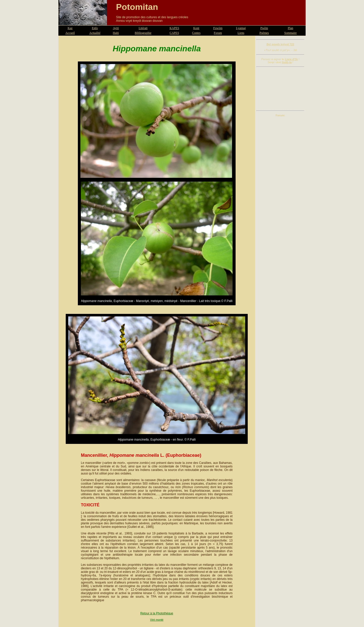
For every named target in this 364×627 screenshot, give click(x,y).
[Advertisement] (280, 89)
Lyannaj (241, 28)
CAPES (174, 33)
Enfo (95, 28)
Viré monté (157, 620)
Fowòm (218, 28)
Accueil (70, 33)
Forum (218, 33)
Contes (196, 33)
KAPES (174, 28)
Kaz (70, 28)
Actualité (95, 33)
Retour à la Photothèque (157, 613)
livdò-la (287, 62)
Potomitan (137, 7)
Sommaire (291, 33)
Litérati (143, 28)
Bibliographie (143, 33)
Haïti (116, 33)
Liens (241, 33)
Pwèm (264, 28)
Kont (196, 28)
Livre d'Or (291, 59)
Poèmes (264, 33)
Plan (291, 28)
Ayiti (116, 28)
